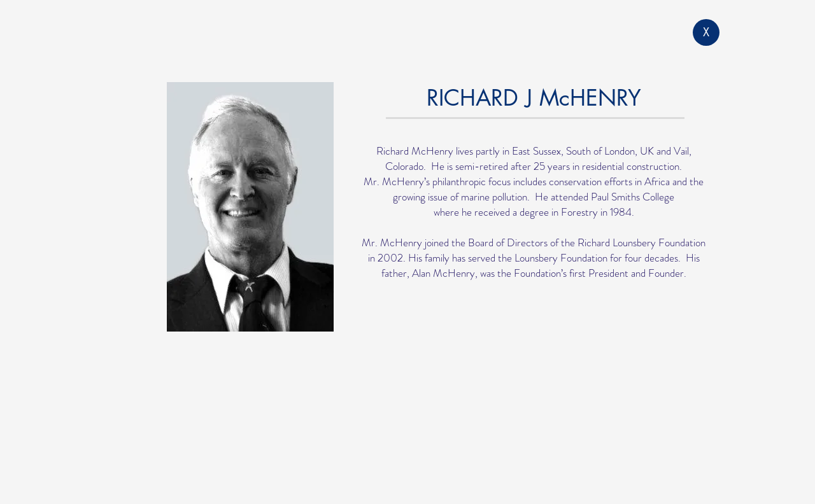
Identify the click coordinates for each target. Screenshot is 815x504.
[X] (706, 32)
